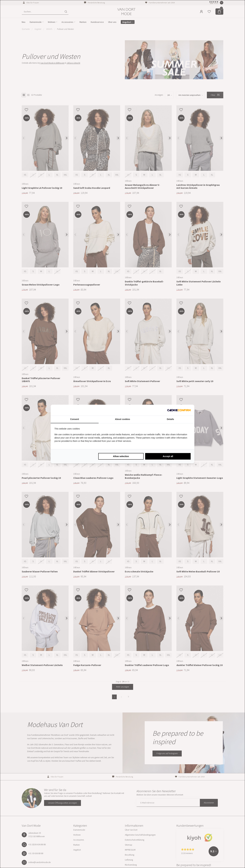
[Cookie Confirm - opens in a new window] (179, 410)
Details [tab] (170, 419)
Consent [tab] (75, 419)
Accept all (168, 456)
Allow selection (121, 456)
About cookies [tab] (122, 419)
